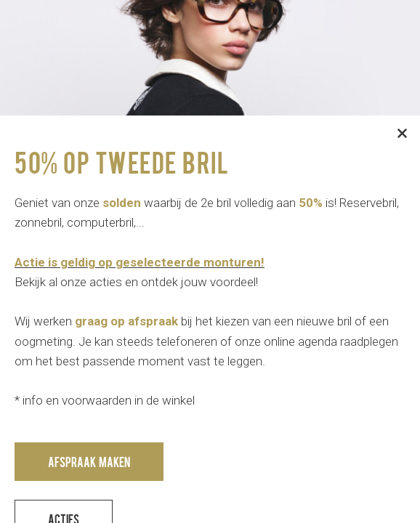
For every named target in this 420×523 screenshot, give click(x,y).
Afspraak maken (89, 462)
